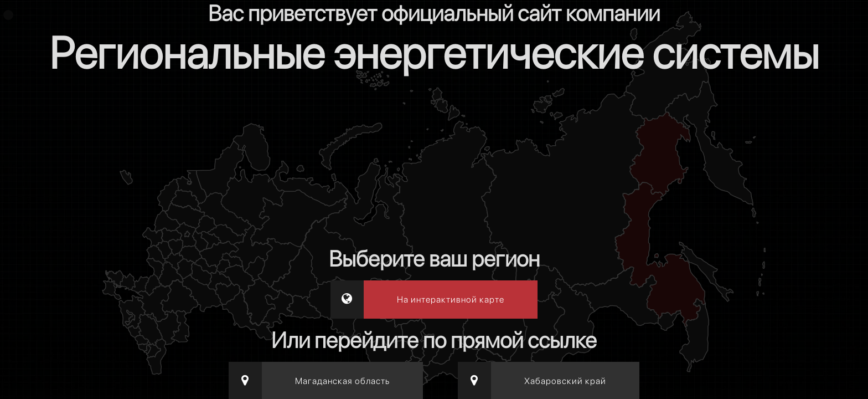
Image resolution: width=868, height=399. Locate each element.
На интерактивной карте (451, 300)
